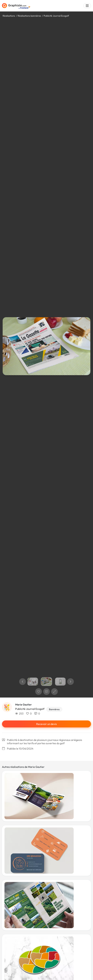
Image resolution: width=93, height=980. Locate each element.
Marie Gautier (23, 705)
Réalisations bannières (29, 16)
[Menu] (87, 6)
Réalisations (9, 16)
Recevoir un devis (46, 724)
